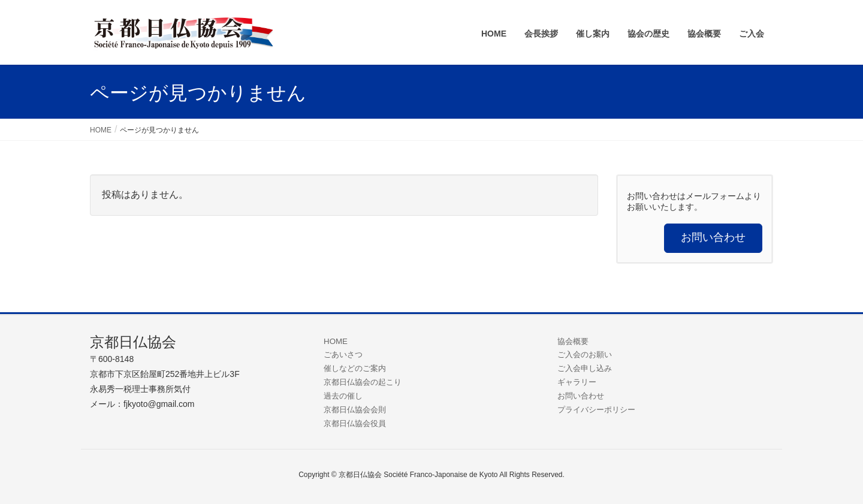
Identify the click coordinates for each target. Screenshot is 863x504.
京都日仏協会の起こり (363, 382)
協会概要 (573, 341)
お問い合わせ (581, 396)
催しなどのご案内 (355, 368)
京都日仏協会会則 (355, 410)
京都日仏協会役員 (355, 423)
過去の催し (343, 396)
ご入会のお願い (585, 354)
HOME (336, 341)
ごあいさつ (343, 354)
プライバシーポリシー (596, 410)
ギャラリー (577, 382)
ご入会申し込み (585, 368)
